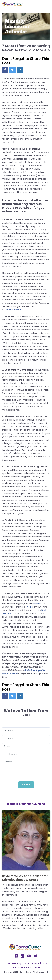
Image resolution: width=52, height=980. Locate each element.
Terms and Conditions (35, 963)
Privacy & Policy (13, 963)
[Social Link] (16, 956)
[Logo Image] (13, 4)
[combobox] (5, 754)
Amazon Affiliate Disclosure (26, 967)
